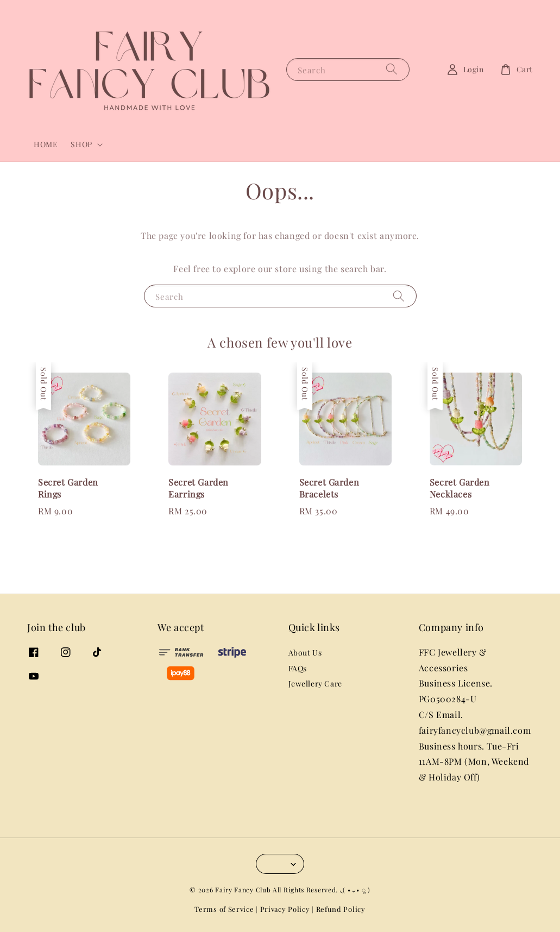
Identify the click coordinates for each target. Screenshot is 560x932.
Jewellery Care (315, 684)
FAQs (298, 668)
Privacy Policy (285, 909)
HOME (46, 144)
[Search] (392, 69)
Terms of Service (224, 909)
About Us (305, 653)
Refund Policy (341, 909)
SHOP (81, 144)
